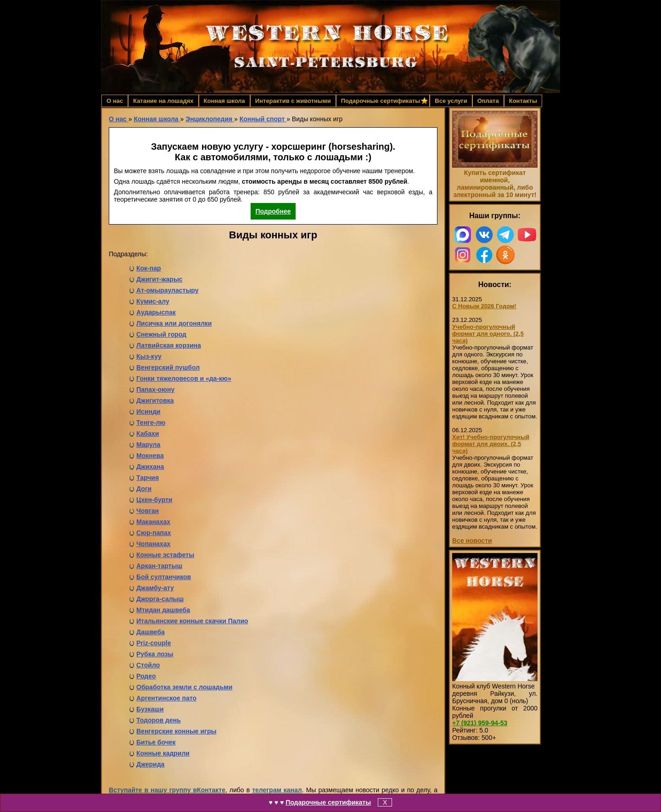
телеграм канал (277, 790)
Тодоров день (159, 720)
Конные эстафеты (165, 555)
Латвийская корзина (169, 345)
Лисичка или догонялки (174, 323)
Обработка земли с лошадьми (184, 687)
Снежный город (161, 334)
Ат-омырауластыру (168, 290)
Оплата (488, 101)
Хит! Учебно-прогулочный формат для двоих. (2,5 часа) (491, 444)
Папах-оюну (155, 389)
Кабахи (148, 434)
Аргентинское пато (166, 698)
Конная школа (224, 101)
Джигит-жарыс (160, 279)
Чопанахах (153, 544)
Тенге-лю (151, 423)
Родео (146, 676)
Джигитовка (155, 400)
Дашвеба (151, 632)
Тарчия (148, 478)
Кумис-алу (153, 301)
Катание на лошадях (163, 101)
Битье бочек (156, 742)
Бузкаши (150, 709)
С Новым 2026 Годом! (484, 306)
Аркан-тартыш (159, 566)
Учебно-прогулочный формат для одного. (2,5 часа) (488, 334)
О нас (115, 101)
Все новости (472, 541)
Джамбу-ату (155, 588)
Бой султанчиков (164, 577)
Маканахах (153, 522)
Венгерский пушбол (168, 367)
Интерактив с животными (293, 101)
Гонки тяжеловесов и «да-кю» (184, 378)
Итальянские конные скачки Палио (192, 621)
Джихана (150, 467)
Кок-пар (149, 268)
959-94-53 (480, 723)
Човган (148, 511)
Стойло (148, 665)
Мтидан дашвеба (163, 610)
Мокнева (150, 456)
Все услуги (451, 101)
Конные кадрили (163, 753)
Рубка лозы (155, 654)
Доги (144, 489)
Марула (148, 445)
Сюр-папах (154, 533)
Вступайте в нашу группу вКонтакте (167, 790)
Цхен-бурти (154, 500)
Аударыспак (156, 312)
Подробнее (273, 211)
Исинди (148, 412)
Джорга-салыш (160, 599)
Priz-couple (154, 643)
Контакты (523, 101)
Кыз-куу (149, 356)
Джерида (150, 764)
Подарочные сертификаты (328, 802)
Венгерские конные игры (176, 731)
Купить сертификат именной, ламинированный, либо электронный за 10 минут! (495, 184)
